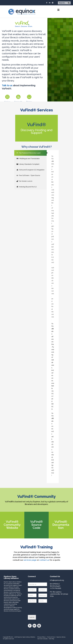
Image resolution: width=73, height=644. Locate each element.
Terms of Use (51, 637)
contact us (44, 560)
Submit (32, 617)
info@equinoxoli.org (57, 580)
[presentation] (42, 612)
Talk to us (7, 85)
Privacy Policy (41, 637)
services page (30, 560)
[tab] (30, 153)
